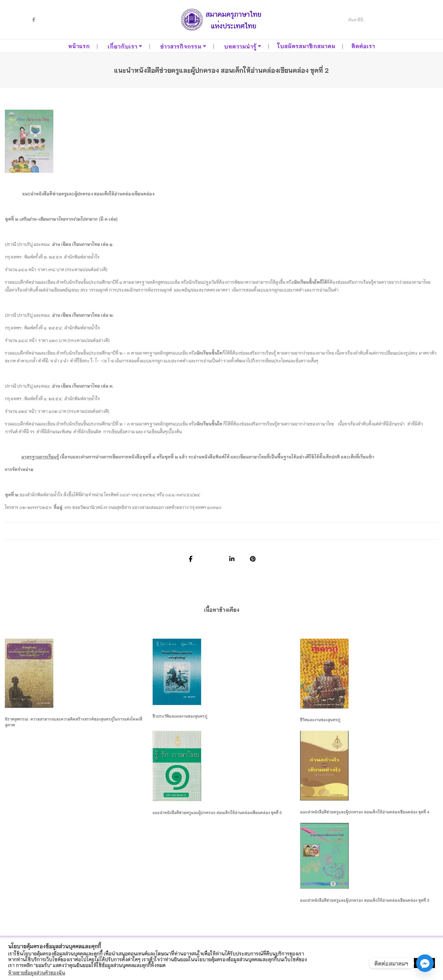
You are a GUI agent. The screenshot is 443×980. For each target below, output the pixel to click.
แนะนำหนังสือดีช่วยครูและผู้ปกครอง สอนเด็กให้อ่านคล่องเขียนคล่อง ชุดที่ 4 (365, 812)
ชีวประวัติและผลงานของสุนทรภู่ (180, 716)
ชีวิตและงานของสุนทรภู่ (320, 719)
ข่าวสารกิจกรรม (181, 46)
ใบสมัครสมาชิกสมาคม (306, 46)
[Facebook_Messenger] (425, 963)
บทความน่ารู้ (240, 46)
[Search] (372, 20)
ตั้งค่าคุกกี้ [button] (399, 963)
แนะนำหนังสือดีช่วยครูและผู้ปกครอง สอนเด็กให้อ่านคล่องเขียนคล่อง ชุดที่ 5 (217, 812)
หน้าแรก (79, 46)
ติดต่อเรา (363, 46)
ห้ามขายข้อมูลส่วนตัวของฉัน (37, 972)
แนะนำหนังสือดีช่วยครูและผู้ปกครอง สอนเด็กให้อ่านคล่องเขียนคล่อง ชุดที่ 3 (365, 900)
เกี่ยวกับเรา (123, 46)
